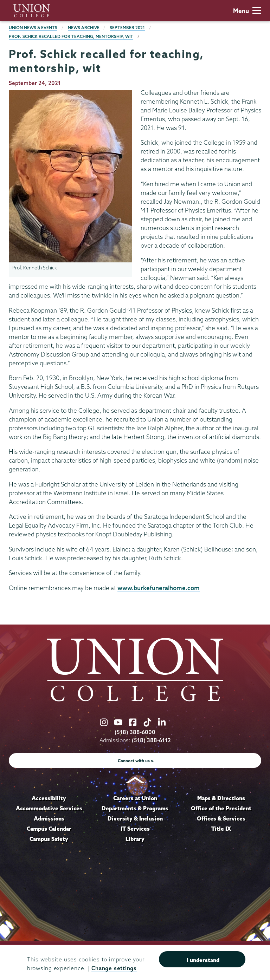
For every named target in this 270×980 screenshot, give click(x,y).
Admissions (49, 818)
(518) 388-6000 (135, 732)
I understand (203, 960)
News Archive (84, 28)
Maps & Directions (221, 798)
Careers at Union (135, 798)
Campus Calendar (49, 829)
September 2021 (127, 28)
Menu (247, 11)
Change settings (114, 968)
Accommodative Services (49, 808)
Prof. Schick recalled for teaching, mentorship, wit (71, 36)
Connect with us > (136, 761)
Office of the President (221, 808)
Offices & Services (221, 818)
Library (135, 839)
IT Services (135, 829)
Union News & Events (33, 28)
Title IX (221, 829)
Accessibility (49, 798)
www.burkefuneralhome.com (159, 588)
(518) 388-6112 (151, 740)
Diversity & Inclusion (135, 818)
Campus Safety (49, 839)
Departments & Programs (135, 808)
